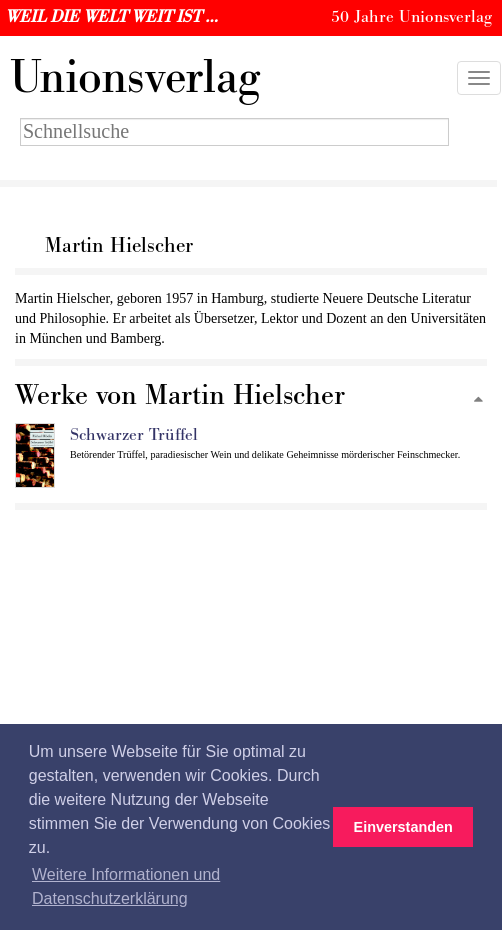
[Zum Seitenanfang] (478, 400)
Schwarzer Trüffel (134, 435)
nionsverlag (135, 78)
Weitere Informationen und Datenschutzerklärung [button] (126, 886)
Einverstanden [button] (403, 827)
